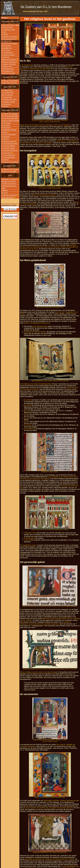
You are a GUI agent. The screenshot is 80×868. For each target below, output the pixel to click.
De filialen (5, 132)
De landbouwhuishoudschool (10, 151)
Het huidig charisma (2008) (9, 172)
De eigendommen (6, 104)
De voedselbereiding (7, 53)
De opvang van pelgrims (8, 55)
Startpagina (5, 18)
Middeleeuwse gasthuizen (9, 62)
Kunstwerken (5, 106)
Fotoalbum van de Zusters (9, 184)
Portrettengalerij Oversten (9, 186)
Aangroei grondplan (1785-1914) (10, 121)
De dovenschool (6, 128)
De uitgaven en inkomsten (9, 64)
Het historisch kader (7, 27)
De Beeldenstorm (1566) (8, 73)
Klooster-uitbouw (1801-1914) (10, 118)
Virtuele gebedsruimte (8, 198)
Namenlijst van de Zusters (9, 181)
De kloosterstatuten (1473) (10, 39)
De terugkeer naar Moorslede (9, 114)
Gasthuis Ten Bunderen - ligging (10, 25)
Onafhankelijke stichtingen (9, 130)
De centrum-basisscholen (9, 135)
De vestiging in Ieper (7, 90)
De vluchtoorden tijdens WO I (10, 144)
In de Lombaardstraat (7, 93)
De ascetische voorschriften (9, 44)
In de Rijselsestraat (7, 97)
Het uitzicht (5, 34)
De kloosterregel (6, 123)
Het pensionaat (6, 125)
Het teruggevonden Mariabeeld (10, 162)
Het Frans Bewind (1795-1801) (10, 116)
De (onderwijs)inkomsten (8, 157)
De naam (4, 32)
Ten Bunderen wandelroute (10, 195)
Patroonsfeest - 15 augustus (10, 179)
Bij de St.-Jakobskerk (7, 95)
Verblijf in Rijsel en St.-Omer (9, 83)
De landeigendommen (8, 71)
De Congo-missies (7, 153)
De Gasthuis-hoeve (7, 66)
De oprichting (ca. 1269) (8, 30)
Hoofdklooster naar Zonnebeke (10, 169)
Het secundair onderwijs (8, 148)
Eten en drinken (6, 50)
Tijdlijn (3, 188)
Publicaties (5, 191)
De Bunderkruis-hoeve (8, 69)
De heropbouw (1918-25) (8, 146)
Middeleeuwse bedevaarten (10, 60)
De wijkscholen (6, 137)
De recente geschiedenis (8, 155)
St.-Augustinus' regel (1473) (10, 37)
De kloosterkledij (6, 46)
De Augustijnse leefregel (8, 102)
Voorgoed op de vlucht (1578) (10, 81)
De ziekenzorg (5, 57)
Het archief (5, 193)
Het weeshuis (5, 139)
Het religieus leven (7, 41)
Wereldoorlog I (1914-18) (9, 141)
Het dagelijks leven (7, 48)
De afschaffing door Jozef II (9, 100)
